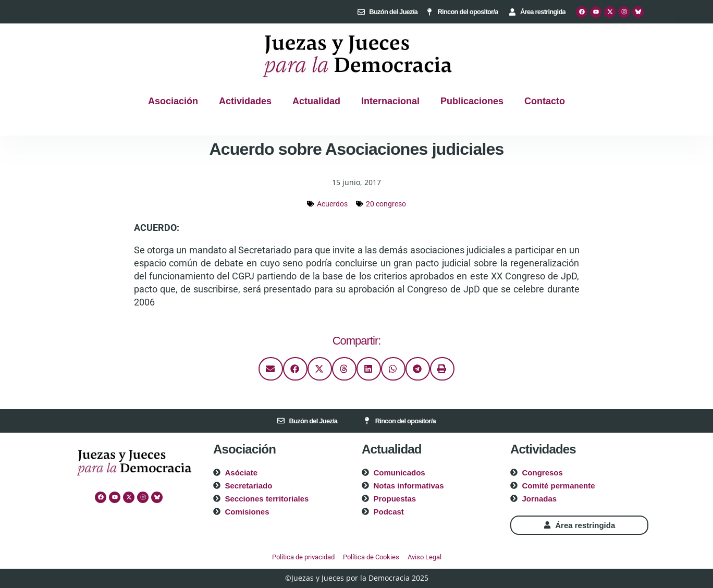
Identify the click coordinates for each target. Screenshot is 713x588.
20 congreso (386, 204)
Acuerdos (332, 204)
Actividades (245, 101)
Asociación (173, 101)
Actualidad (316, 101)
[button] (271, 369)
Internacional (390, 101)
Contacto (545, 101)
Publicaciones (472, 101)
